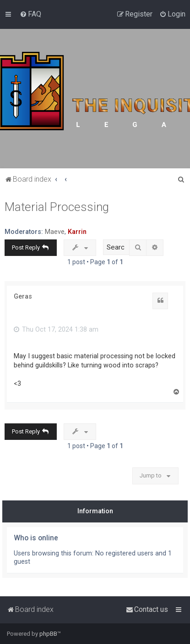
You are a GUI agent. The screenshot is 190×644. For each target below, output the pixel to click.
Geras (23, 296)
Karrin (77, 232)
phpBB (48, 634)
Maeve (55, 232)
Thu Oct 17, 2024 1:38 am (56, 329)
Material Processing (57, 207)
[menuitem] (30, 14)
